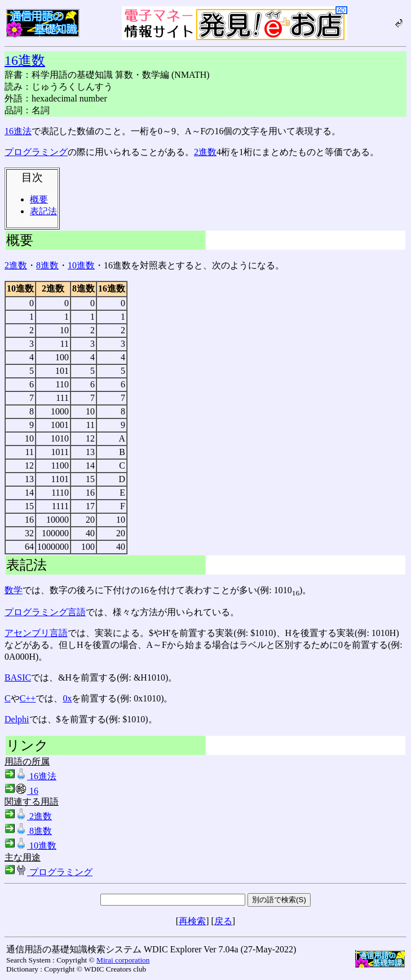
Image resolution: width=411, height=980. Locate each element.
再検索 (192, 921)
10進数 (81, 265)
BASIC (18, 677)
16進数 (25, 60)
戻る (223, 921)
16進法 (18, 131)
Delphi (17, 719)
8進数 (47, 265)
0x (67, 698)
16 (21, 791)
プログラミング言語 (45, 612)
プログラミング (36, 152)
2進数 (205, 152)
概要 (39, 199)
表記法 (43, 211)
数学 (14, 590)
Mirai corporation (123, 960)
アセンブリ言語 (36, 633)
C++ (28, 698)
